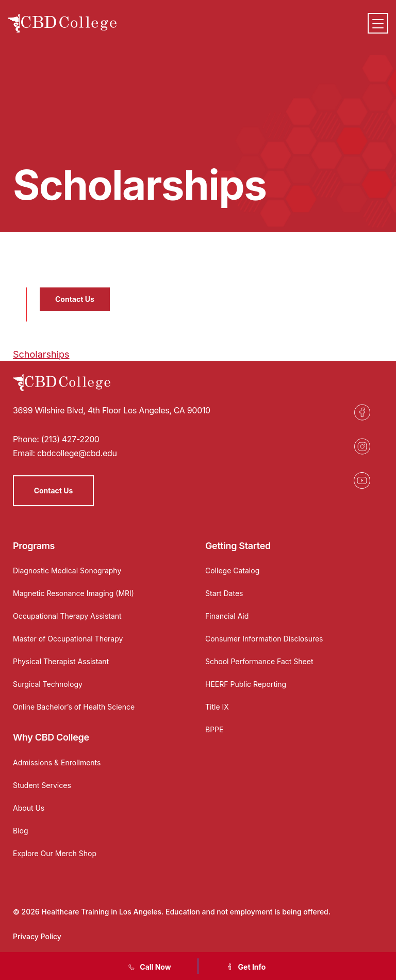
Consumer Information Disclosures (264, 639)
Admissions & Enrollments (57, 762)
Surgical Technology (48, 684)
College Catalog (232, 571)
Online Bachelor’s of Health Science (74, 707)
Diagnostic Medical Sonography (67, 571)
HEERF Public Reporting (246, 684)
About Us (29, 808)
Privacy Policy (37, 936)
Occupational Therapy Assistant (67, 616)
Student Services (42, 785)
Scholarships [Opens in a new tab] (41, 354)
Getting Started (238, 546)
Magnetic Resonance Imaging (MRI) (73, 593)
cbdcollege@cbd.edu (77, 453)
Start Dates (224, 593)
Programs (34, 546)
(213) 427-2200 (70, 439)
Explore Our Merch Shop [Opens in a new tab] (55, 853)
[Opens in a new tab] (362, 412)
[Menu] (378, 23)
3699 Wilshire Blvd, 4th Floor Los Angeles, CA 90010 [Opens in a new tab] (112, 410)
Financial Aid (227, 616)
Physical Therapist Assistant (61, 661)
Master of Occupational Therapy (68, 639)
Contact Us (75, 299)
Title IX (217, 707)
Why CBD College (51, 737)
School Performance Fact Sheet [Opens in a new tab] (259, 661)
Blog (21, 831)
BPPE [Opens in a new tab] (214, 729)
